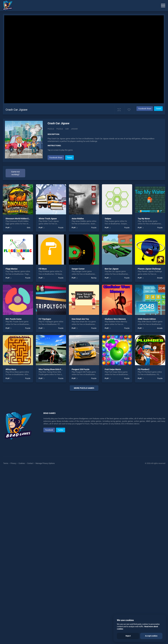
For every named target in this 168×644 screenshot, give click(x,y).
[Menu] (163, 6)
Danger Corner (78, 269)
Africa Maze (11, 369)
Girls (29, 228)
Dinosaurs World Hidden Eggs (19, 219)
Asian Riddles (78, 219)
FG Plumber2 (144, 369)
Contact (30, 543)
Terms (6, 543)
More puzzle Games (84, 388)
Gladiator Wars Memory (115, 319)
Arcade (160, 278)
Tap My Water (144, 219)
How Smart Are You (80, 319)
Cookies (22, 543)
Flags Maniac (12, 269)
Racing (94, 278)
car (67, 129)
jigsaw (74, 129)
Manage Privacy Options (45, 543)
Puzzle (51, 129)
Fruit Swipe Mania (113, 369)
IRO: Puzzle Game (14, 319)
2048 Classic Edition (147, 319)
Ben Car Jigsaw (112, 269)
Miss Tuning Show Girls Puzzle (52, 369)
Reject (128, 636)
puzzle (60, 129)
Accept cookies (151, 636)
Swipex (108, 219)
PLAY (8, 228)
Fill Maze (43, 269)
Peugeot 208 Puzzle (81, 369)
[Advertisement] (84, 433)
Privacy (13, 543)
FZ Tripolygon (45, 319)
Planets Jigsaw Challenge (149, 269)
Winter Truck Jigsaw (48, 219)
